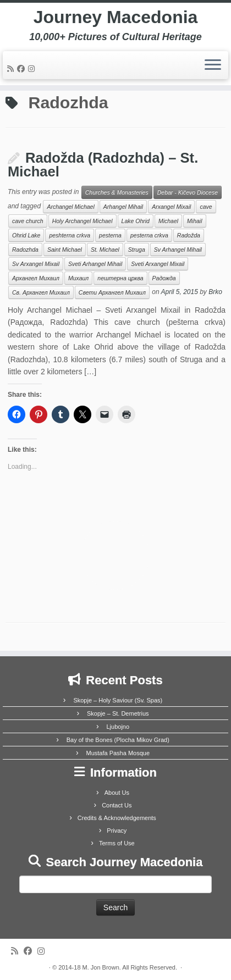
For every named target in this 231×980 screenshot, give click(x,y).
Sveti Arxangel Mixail (158, 264)
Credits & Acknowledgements (117, 818)
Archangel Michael (70, 207)
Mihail (194, 221)
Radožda (189, 235)
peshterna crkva (70, 235)
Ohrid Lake (26, 235)
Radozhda (25, 250)
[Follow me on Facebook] (23, 69)
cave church (28, 221)
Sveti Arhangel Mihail (95, 264)
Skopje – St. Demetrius (118, 713)
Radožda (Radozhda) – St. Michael (103, 165)
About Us (117, 793)
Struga (137, 250)
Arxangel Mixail (171, 207)
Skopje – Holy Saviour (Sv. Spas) (118, 700)
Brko (215, 292)
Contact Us (117, 805)
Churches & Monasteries (117, 192)
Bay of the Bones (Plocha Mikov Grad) (118, 740)
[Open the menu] (213, 65)
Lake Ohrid (136, 221)
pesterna (110, 235)
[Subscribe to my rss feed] (12, 69)
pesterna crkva (149, 235)
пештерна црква (120, 278)
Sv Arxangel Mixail (36, 264)
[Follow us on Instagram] (33, 69)
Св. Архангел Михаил (41, 292)
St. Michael (105, 250)
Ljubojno (118, 727)
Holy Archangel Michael (82, 221)
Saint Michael (65, 250)
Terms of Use (117, 843)
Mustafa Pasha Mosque (118, 753)
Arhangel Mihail (123, 207)
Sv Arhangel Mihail (178, 250)
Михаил (78, 278)
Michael (168, 221)
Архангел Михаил (36, 278)
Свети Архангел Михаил (112, 292)
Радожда (164, 278)
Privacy (117, 830)
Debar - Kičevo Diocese (188, 192)
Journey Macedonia (116, 17)
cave (206, 207)
